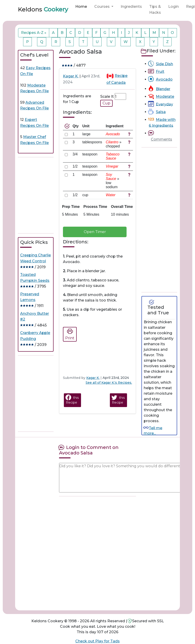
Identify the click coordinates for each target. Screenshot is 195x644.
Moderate (165, 96)
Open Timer (95, 232)
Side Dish (164, 64)
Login (173, 7)
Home (81, 7)
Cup (106, 103)
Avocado (164, 79)
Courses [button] (102, 7)
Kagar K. (71, 76)
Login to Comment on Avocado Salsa (89, 450)
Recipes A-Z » (34, 33)
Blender (163, 89)
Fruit (160, 72)
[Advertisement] (52, 195)
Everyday (164, 104)
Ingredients (131, 7)
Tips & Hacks (155, 10)
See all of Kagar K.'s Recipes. (109, 383)
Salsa (161, 112)
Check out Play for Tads (97, 641)
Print (70, 334)
